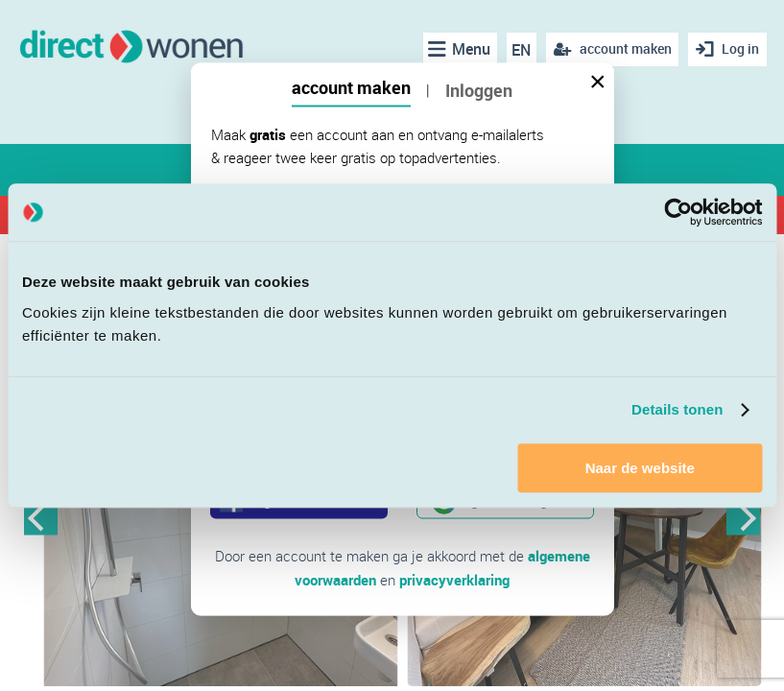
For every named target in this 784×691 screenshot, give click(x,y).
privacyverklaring (454, 579)
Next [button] (743, 518)
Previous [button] (41, 518)
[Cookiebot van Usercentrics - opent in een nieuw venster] (678, 212)
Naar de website (640, 468)
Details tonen (677, 409)
